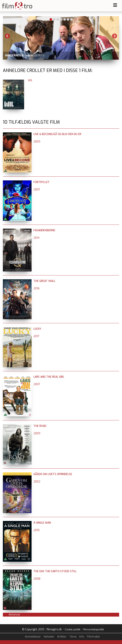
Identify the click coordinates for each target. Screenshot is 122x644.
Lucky (37, 329)
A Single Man (42, 523)
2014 (37, 238)
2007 (37, 190)
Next (115, 36)
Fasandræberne (44, 230)
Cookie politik (73, 629)
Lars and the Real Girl (49, 377)
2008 (37, 579)
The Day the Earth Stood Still (55, 571)
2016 (37, 288)
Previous (7, 36)
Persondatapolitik (94, 629)
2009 (37, 433)
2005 (37, 142)
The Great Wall (44, 281)
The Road (40, 426)
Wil (30, 80)
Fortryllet (42, 182)
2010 (37, 530)
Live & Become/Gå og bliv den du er (57, 134)
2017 (36, 336)
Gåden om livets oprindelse (53, 474)
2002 (37, 482)
